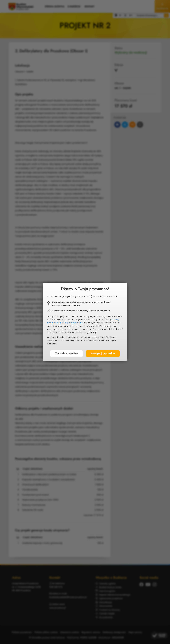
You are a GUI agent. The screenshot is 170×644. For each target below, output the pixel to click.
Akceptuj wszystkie (102, 353)
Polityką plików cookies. (72, 323)
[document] (85, 322)
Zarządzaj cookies (67, 353)
